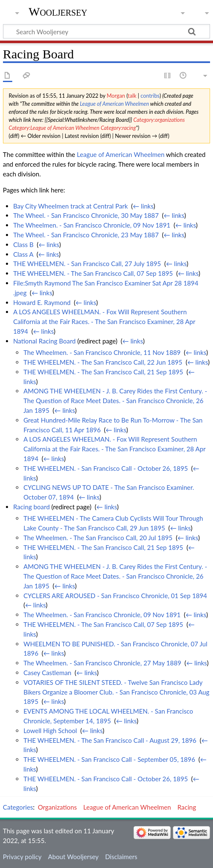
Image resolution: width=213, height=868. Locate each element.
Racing (187, 807)
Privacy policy (22, 857)
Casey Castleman (47, 673)
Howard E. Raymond (42, 302)
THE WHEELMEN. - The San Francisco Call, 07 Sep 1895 (93, 273)
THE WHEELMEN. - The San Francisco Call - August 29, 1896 (110, 740)
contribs (150, 96)
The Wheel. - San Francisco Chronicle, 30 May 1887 (86, 215)
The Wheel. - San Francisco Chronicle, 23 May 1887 (86, 235)
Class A (23, 254)
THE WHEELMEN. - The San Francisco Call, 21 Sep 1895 (103, 372)
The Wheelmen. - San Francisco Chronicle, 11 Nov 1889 (102, 352)
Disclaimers (121, 857)
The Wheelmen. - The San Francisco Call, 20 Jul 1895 (98, 538)
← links (143, 206)
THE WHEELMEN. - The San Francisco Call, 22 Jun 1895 (103, 362)
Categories (18, 807)
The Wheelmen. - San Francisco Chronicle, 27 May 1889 (102, 663)
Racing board (31, 507)
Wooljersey (58, 12)
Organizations (57, 807)
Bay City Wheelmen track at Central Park (70, 206)
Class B (23, 244)
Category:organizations (159, 120)
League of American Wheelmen (114, 104)
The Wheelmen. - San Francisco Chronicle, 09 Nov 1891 (92, 225)
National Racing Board (44, 341)
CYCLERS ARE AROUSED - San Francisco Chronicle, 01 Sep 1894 (115, 596)
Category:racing (118, 128)
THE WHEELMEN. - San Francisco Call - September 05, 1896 (109, 759)
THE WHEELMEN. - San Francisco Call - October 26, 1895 (105, 468)
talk (132, 96)
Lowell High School (50, 731)
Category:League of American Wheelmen (54, 128)
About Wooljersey (73, 857)
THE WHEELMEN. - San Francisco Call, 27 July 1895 (87, 264)
